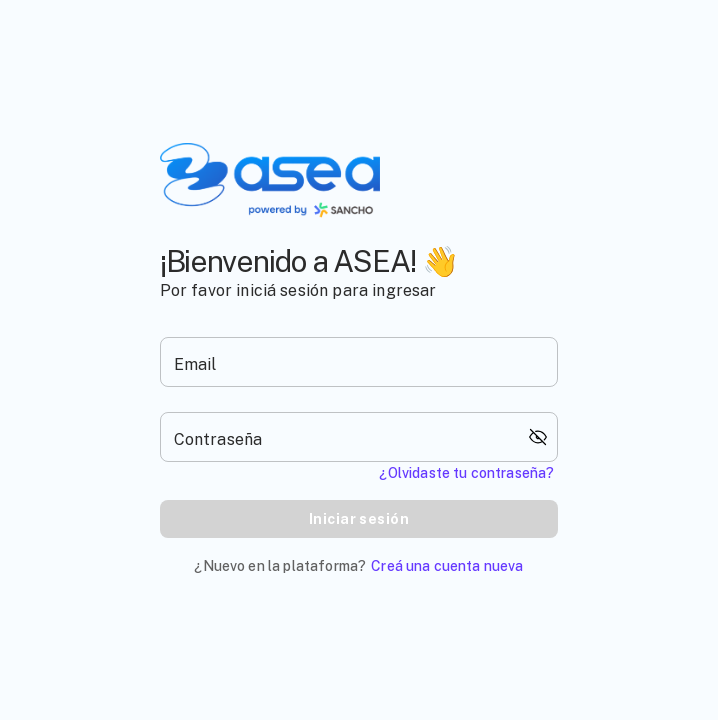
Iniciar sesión (359, 519)
